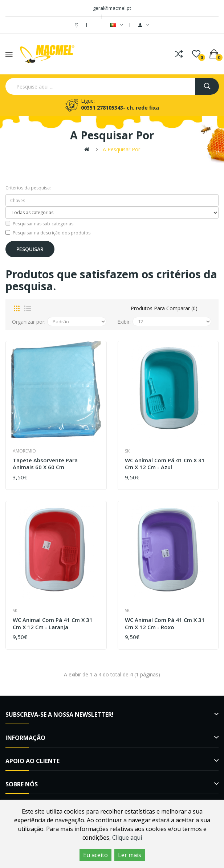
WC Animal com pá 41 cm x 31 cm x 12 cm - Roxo (165, 624)
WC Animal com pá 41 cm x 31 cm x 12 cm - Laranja (53, 624)
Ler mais (130, 855)
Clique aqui (127, 838)
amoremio (24, 451)
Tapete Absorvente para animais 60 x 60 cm (45, 464)
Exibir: (124, 322)
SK (127, 451)
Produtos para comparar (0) (164, 308)
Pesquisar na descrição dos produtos (48, 233)
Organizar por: (29, 322)
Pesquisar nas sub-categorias (39, 224)
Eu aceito (95, 855)
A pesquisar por (121, 149)
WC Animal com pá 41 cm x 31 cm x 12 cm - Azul (165, 464)
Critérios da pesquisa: (28, 188)
